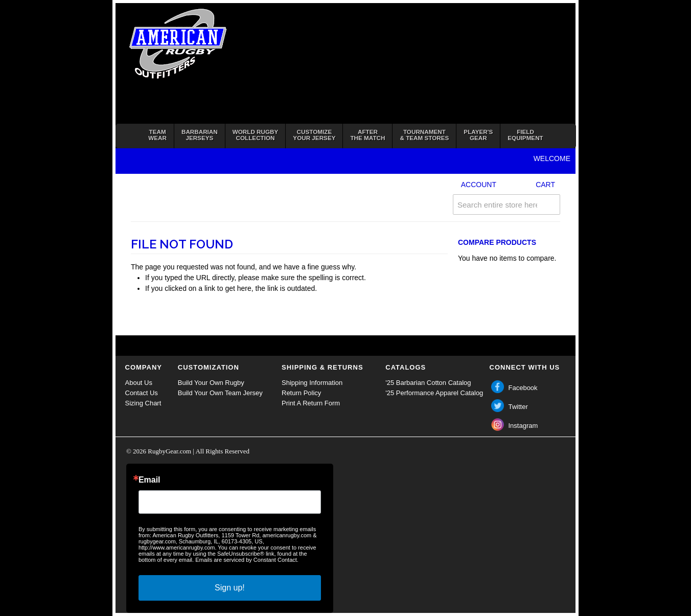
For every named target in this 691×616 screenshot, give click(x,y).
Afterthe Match (367, 135)
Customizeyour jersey (314, 135)
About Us (139, 383)
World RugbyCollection (256, 135)
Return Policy (301, 393)
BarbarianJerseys (200, 135)
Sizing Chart (143, 403)
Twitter (518, 407)
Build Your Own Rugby (211, 383)
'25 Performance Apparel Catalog (434, 393)
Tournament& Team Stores (424, 135)
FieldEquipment (525, 135)
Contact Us (142, 393)
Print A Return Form (311, 403)
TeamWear (157, 135)
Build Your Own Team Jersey (220, 393)
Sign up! (230, 588)
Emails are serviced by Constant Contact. (247, 560)
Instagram (523, 426)
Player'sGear (478, 135)
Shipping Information (312, 383)
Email (149, 480)
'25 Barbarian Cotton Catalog (428, 383)
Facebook (523, 388)
